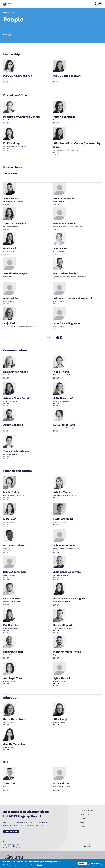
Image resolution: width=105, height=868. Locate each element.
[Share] (10, 35)
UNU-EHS (13, 12)
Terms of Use (84, 814)
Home (5, 12)
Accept (82, 863)
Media (82, 823)
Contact (82, 827)
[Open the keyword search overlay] (96, 4)
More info (39, 865)
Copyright (83, 819)
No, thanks (95, 863)
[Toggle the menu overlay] (100, 4)
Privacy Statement (86, 810)
